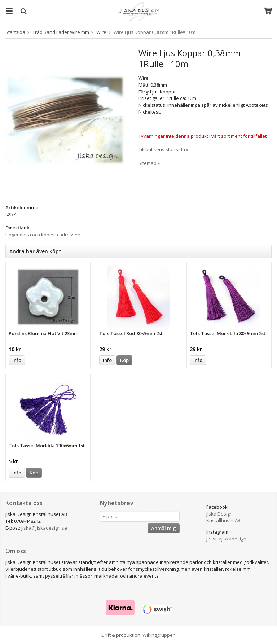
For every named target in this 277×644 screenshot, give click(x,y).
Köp (124, 360)
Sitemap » (149, 163)
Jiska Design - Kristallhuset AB (223, 517)
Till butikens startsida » (163, 149)
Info (17, 360)
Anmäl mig (164, 528)
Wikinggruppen (159, 635)
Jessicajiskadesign (226, 539)
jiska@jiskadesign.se (44, 528)
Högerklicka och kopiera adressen (43, 235)
